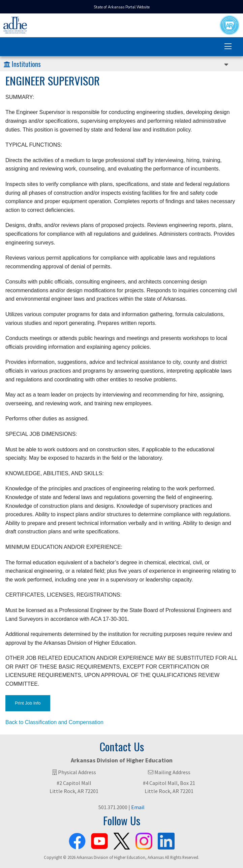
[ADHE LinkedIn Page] (166, 840)
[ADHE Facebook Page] (77, 840)
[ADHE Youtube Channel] (99, 840)
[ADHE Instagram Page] (144, 840)
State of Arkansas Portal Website (122, 7)
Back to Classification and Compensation (54, 722)
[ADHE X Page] (122, 840)
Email (138, 807)
